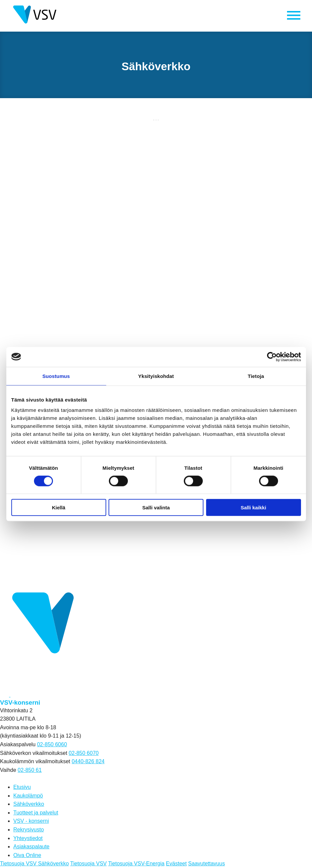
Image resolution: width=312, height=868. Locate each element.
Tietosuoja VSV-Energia (136, 864)
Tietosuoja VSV (89, 864)
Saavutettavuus (206, 864)
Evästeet (176, 864)
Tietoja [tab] (256, 376)
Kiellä (59, 508)
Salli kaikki (254, 508)
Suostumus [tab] (56, 376)
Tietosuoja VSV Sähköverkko (34, 864)
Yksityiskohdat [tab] (156, 376)
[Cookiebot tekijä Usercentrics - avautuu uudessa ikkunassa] (272, 357)
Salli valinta (156, 508)
